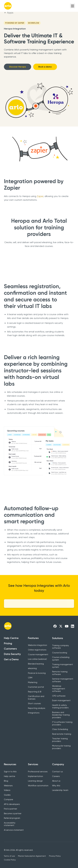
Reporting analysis (37, 708)
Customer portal (36, 687)
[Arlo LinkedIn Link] (73, 626)
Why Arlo (56, 786)
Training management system (63, 666)
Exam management (61, 700)
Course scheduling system (61, 659)
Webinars (8, 786)
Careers (56, 776)
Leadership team (60, 790)
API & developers (12, 804)
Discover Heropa (18, 67)
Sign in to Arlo (10, 772)
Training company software (60, 647)
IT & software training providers (62, 723)
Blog (6, 781)
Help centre (10, 776)
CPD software (59, 696)
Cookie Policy (10, 860)
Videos (7, 790)
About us (56, 781)
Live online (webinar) (37, 659)
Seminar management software (63, 680)
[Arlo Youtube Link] (67, 626)
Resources (10, 764)
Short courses (34, 703)
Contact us (57, 772)
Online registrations (37, 650)
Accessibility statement (10, 824)
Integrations (34, 713)
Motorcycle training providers (61, 747)
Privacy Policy (55, 856)
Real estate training (62, 734)
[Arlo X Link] (61, 626)
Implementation (35, 776)
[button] (73, 6)
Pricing (8, 643)
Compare (8, 799)
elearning (32, 668)
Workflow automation (38, 786)
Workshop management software (59, 689)
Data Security (12, 654)
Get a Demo (11, 659)
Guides (7, 795)
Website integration (37, 645)
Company (58, 764)
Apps (10, 13)
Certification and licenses (36, 698)
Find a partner (11, 809)
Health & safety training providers (60, 707)
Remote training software (60, 673)
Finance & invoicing (37, 673)
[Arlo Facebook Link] (55, 626)
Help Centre (11, 638)
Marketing (33, 682)
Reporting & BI (35, 692)
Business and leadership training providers (61, 715)
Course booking (60, 653)
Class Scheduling (60, 729)
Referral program (12, 818)
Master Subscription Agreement (32, 856)
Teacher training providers (60, 740)
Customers (10, 649)
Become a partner (13, 814)
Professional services (38, 772)
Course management (38, 655)
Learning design (35, 781)
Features (33, 638)
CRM (30, 678)
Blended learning (36, 664)
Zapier (40, 196)
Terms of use (9, 856)
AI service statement (14, 830)
